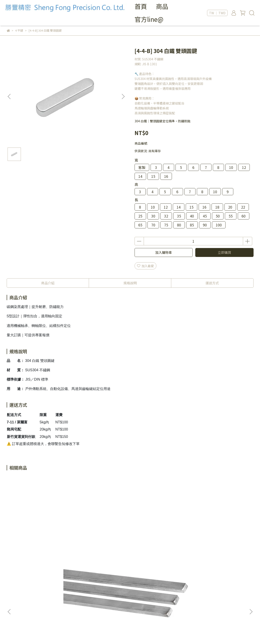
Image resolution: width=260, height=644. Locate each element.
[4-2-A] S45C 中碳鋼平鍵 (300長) (39, 534)
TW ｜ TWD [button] (217, 13)
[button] (123, 96)
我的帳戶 (13, 584)
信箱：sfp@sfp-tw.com (110, 602)
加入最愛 (145, 266)
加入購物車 (164, 252)
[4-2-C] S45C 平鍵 (150, 532)
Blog (10, 604)
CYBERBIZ (88, 633)
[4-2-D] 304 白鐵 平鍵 (213, 532)
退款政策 (13, 591)
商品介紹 (48, 283)
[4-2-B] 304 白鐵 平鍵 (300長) (100, 532)
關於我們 (13, 578)
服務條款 (13, 598)
